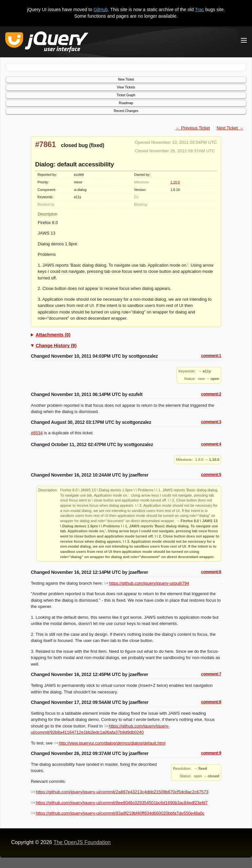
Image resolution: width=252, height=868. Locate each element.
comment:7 (211, 674)
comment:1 (211, 356)
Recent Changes (126, 111)
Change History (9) (56, 346)
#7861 (45, 144)
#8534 (37, 433)
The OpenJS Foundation (82, 842)
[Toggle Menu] (244, 40)
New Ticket (126, 79)
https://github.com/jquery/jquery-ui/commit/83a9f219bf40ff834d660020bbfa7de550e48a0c (118, 813)
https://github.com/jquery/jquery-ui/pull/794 (147, 583)
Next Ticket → (230, 128)
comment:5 (211, 475)
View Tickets (126, 87)
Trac (199, 9)
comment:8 (211, 702)
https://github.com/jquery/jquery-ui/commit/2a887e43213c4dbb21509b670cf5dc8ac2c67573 (120, 792)
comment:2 (211, 394)
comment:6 (211, 572)
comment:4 (211, 444)
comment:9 (211, 753)
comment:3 (211, 422)
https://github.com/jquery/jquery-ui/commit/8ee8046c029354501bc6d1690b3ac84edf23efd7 (119, 803)
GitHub (101, 9)
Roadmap (126, 103)
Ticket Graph (126, 95)
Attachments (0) (53, 335)
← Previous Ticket (193, 128)
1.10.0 (175, 182)
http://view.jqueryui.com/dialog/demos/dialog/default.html (110, 743)
